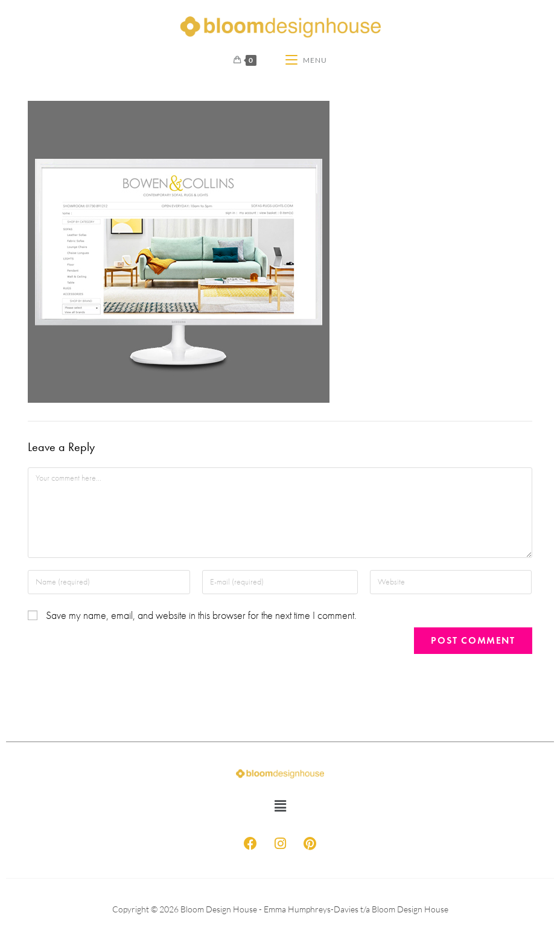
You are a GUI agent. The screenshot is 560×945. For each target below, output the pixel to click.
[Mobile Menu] (306, 60)
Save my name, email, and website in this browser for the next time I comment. (201, 616)
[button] (280, 806)
